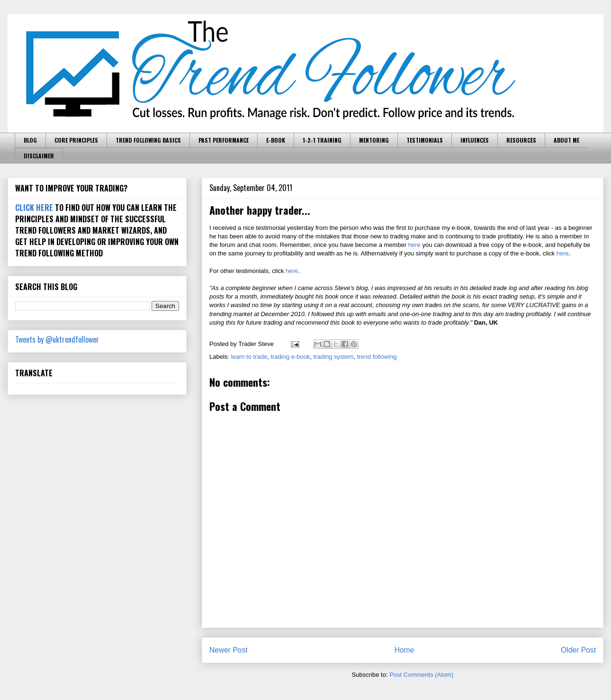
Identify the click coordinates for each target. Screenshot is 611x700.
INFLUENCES (475, 140)
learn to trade (249, 357)
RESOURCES (521, 140)
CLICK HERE (34, 208)
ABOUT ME (566, 140)
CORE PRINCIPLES (76, 140)
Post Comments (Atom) (421, 675)
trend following (377, 357)
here (414, 245)
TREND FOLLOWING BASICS (148, 140)
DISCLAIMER (39, 156)
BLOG (30, 140)
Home (404, 650)
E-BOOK (276, 140)
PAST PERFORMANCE (224, 140)
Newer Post (229, 650)
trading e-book (290, 357)
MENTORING (374, 140)
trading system (334, 357)
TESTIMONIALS (425, 140)
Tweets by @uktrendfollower (57, 339)
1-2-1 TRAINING (322, 140)
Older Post (578, 650)
